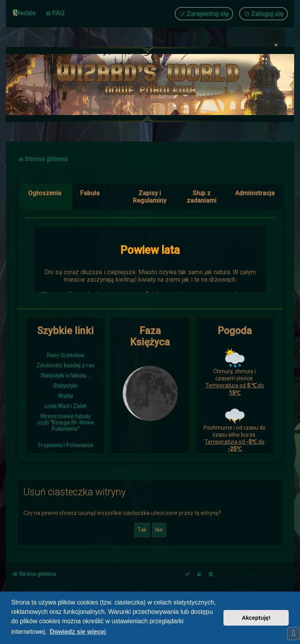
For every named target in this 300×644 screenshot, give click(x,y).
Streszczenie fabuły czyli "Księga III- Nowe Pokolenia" (65, 423)
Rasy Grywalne (65, 355)
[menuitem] (55, 13)
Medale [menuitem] (25, 13)
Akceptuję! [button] (256, 618)
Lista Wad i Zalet (65, 406)
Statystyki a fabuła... (65, 376)
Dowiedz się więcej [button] (78, 632)
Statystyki (65, 386)
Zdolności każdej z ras (65, 365)
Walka (65, 396)
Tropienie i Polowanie (65, 445)
